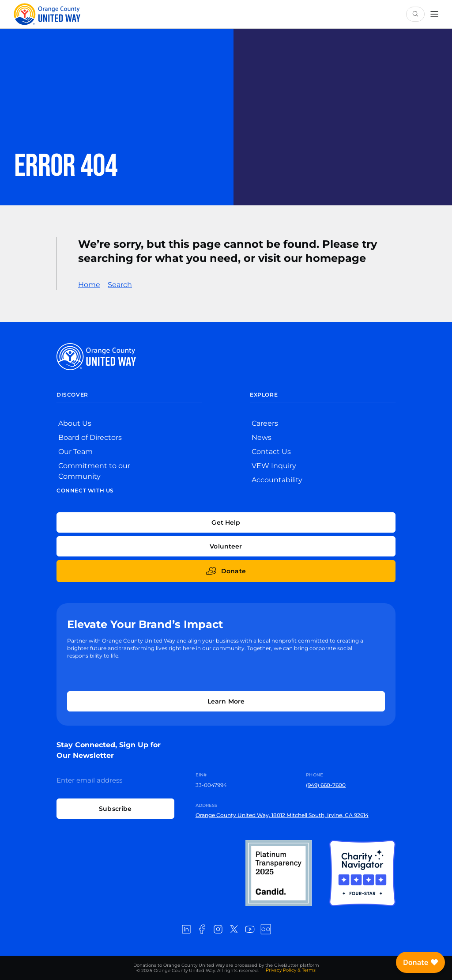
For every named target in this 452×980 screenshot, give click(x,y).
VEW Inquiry (274, 466)
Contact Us (271, 452)
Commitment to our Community (94, 471)
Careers (265, 423)
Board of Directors (90, 437)
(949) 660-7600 (326, 785)
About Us (75, 423)
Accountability (277, 480)
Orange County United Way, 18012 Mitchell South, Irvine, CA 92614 (282, 815)
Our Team (75, 452)
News (262, 437)
